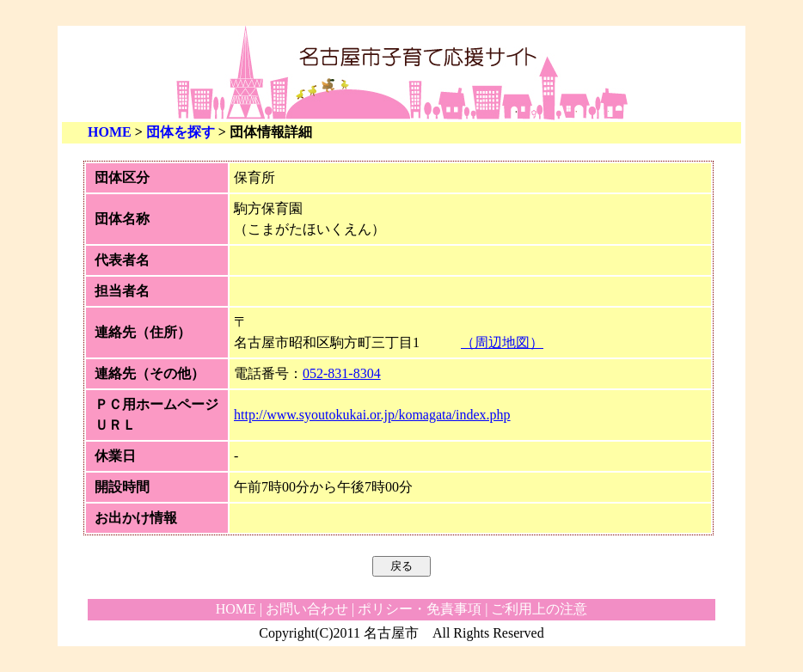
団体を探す (181, 132)
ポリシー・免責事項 (420, 609)
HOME (110, 132)
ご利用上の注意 (539, 609)
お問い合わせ (307, 609)
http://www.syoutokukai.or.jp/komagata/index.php (372, 415)
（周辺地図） (502, 342)
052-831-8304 (342, 373)
